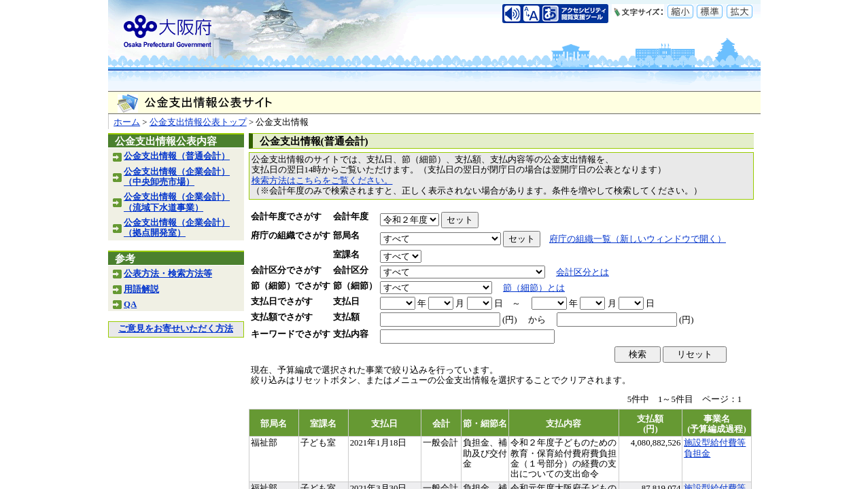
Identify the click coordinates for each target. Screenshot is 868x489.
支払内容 (351, 334)
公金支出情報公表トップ (198, 122)
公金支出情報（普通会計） (177, 156)
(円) (510, 320)
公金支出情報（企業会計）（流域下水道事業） (177, 202)
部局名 (346, 236)
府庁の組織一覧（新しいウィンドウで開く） (638, 239)
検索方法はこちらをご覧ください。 (322, 181)
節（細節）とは (534, 288)
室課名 (346, 255)
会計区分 (351, 270)
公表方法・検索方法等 (168, 274)
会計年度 (351, 217)
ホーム (127, 122)
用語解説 (141, 289)
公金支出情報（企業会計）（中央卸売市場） (177, 177)
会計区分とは (583, 272)
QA (130, 304)
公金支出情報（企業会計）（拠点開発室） (177, 228)
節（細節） (355, 286)
